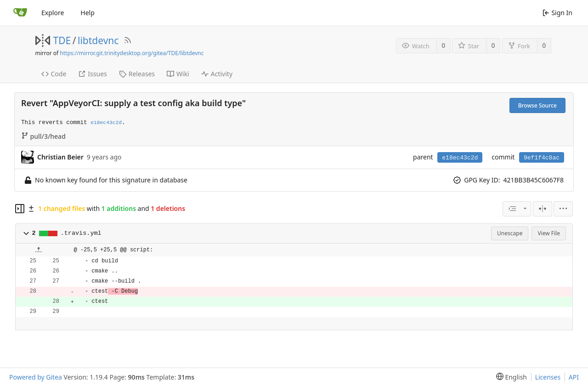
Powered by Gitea (36, 377)
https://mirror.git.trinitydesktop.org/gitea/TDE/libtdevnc (132, 53)
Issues (92, 74)
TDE (62, 40)
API (574, 377)
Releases (137, 74)
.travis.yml (81, 233)
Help (88, 13)
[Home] (20, 13)
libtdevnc (98, 40)
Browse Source (537, 105)
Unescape (510, 233)
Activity (217, 74)
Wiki (178, 74)
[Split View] (543, 209)
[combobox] (517, 209)
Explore (53, 13)
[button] (26, 233)
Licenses (548, 377)
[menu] (563, 209)
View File (549, 233)
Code (54, 74)
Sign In (557, 13)
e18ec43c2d (460, 158)
